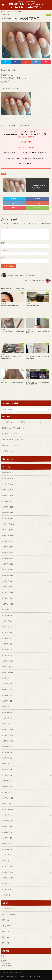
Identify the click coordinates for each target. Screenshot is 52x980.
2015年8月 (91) (7, 752)
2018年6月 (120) (7, 558)
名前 (3, 243)
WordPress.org (6, 966)
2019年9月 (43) (7, 473)
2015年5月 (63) (7, 769)
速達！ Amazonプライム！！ (15, 428)
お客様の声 (25, 142)
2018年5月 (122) (7, 564)
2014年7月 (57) (7, 827)
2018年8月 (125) (7, 547)
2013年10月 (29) (7, 878)
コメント (5, 228)
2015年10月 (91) (7, 741)
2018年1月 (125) (7, 587)
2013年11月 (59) (7, 872)
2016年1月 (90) (7, 724)
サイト (3, 258)
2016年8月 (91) (7, 684)
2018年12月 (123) (8, 524)
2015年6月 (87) (7, 764)
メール (4, 250)
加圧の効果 (22, 137)
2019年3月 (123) (7, 507)
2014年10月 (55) (7, 809)
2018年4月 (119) (7, 570)
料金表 (30, 137)
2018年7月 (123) (7, 553)
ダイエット (8, 909)
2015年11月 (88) (7, 735)
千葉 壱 (7, 451)
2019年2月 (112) (7, 513)
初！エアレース (10, 434)
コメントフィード (7, 963)
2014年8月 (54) (7, 821)
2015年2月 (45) (7, 787)
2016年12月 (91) (7, 661)
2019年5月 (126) (7, 496)
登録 (3, 956)
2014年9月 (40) (7, 815)
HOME (3, 973)
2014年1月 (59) (7, 861)
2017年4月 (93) (7, 638)
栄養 (5, 931)
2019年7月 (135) (7, 484)
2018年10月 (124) (8, 536)
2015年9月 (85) (7, 747)
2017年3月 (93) (7, 644)
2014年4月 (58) (7, 844)
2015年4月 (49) (7, 775)
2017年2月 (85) (7, 650)
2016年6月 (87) (7, 695)
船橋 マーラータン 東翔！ (14, 440)
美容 (4, 174)
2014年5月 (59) (7, 838)
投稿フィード (6, 961)
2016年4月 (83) (7, 707)
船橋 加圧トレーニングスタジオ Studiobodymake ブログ (26, 6)
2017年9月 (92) (7, 610)
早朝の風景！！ (10, 445)
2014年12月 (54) (7, 798)
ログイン (4, 959)
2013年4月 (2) (6, 884)
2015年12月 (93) (7, 730)
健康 (5, 920)
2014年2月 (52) (7, 855)
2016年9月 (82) (7, 678)
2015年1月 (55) (7, 792)
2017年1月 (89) (7, 655)
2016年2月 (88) (7, 718)
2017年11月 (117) (8, 598)
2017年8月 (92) (7, 615)
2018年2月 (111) (7, 581)
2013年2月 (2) (6, 889)
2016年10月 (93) (7, 672)
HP (8, 973)
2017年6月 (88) (7, 627)
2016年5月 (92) (7, 701)
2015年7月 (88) (7, 758)
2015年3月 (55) (7, 781)
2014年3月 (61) (7, 849)
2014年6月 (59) (7, 832)
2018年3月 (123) (7, 575)
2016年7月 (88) (7, 690)
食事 (5, 943)
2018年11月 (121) (8, 530)
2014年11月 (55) (7, 804)
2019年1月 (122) (7, 518)
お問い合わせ (18, 973)
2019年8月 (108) (7, 478)
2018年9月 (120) (7, 541)
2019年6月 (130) (7, 490)
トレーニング (8, 914)
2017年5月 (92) (7, 633)
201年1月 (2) (6, 895)
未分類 (7, 926)
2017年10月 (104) (8, 604)
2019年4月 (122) (7, 501)
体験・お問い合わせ (25, 147)
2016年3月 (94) (7, 712)
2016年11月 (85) (7, 667)
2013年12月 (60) (7, 867)
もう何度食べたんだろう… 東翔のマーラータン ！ (23, 422)
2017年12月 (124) (8, 593)
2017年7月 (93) (7, 621)
